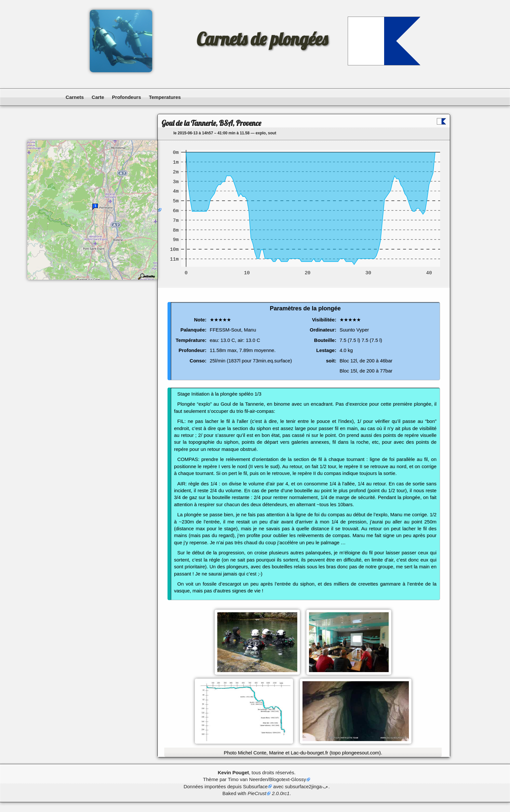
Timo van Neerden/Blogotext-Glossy (267, 779)
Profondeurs (126, 97)
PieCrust (257, 793)
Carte (98, 97)
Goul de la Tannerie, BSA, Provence (211, 123)
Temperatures (165, 97)
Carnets (75, 97)
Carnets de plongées (262, 39)
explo (261, 133)
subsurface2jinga (303, 786)
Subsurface (255, 786)
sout (272, 133)
